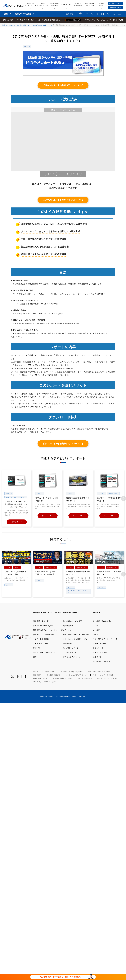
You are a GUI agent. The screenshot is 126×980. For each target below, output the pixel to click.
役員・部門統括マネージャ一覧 (105, 639)
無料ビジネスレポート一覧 (43, 25)
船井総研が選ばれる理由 (102, 621)
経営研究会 (67, 643)
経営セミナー (68, 630)
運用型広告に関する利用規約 (72, 672)
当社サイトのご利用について (44, 672)
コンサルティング (70, 652)
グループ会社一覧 (100, 643)
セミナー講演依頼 (85, 678)
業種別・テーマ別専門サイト (44, 652)
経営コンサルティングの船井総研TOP (16, 25)
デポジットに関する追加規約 (99, 672)
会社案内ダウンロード (102, 661)
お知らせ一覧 (98, 648)
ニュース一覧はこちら (73, 20)
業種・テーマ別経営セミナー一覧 (76, 634)
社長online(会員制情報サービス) (76, 639)
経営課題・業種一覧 (41, 621)
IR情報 (96, 634)
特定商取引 (38, 675)
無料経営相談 (68, 625)
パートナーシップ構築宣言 (107, 678)
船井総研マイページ (71, 648)
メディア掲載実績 (100, 652)
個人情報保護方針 (54, 675)
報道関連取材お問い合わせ (63, 678)
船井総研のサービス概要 (73, 621)
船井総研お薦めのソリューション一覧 (48, 630)
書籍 (35, 657)
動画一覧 (37, 648)
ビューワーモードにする (63, 110)
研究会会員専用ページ (72, 657)
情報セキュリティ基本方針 (103, 675)
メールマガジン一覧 (41, 643)
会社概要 (96, 630)
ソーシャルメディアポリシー (77, 675)
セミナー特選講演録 (41, 639)
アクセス (96, 625)
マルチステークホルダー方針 (44, 682)
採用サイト (97, 657)
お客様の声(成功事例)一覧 (43, 625)
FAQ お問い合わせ (40, 678)
